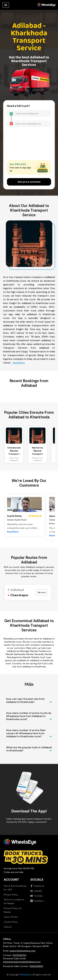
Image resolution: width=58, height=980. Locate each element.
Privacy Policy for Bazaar (13, 910)
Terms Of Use (11, 917)
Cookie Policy (11, 922)
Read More (13, 532)
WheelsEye (25, 975)
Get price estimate (29, 182)
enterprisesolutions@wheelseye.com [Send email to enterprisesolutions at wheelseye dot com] (22, 962)
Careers (8, 927)
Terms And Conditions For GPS (15, 888)
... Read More (18, 363)
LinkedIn (36, 891)
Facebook (37, 886)
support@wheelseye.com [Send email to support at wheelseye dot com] (23, 951)
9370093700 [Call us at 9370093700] (19, 955)
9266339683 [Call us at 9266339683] (36, 966)
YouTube (37, 896)
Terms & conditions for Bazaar (14, 901)
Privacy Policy (11, 895)
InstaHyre (37, 901)
